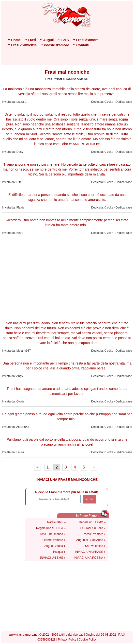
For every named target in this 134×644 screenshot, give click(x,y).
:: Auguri (47, 40)
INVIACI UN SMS (52, 558)
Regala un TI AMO (91, 522)
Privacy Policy (67, 640)
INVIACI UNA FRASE (89, 552)
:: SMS (64, 40)
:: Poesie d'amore (55, 45)
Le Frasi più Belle (92, 528)
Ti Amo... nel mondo (50, 534)
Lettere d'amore (53, 540)
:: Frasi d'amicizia (22, 45)
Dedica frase (124, 102)
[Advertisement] (67, 279)
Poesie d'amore (93, 534)
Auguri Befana (54, 546)
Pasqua (58, 552)
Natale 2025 (55, 522)
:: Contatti (81, 45)
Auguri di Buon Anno (90, 540)
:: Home (14, 40)
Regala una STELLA (50, 528)
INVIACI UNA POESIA (88, 558)
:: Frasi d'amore (86, 40)
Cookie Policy (88, 640)
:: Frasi (30, 40)
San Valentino (94, 546)
